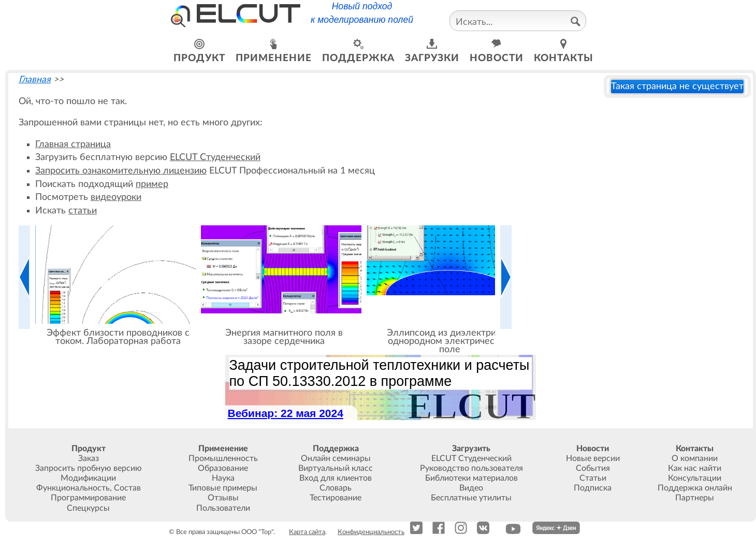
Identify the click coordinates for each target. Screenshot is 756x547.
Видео (471, 488)
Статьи (593, 478)
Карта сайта (307, 532)
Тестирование (336, 498)
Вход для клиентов (336, 478)
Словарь (336, 488)
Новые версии (593, 458)
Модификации (88, 478)
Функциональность (73, 488)
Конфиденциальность (371, 532)
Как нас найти (695, 468)
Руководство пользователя (471, 468)
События (593, 468)
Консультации (695, 478)
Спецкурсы (88, 508)
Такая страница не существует (677, 86)
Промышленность (223, 458)
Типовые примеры (223, 488)
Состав (127, 488)
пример (152, 184)
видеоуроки (116, 197)
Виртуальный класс (336, 468)
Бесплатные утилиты (471, 498)
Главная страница (73, 144)
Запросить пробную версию (89, 468)
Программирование (88, 498)
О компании (695, 458)
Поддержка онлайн (695, 488)
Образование (223, 468)
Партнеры (695, 498)
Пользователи (223, 508)
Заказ (89, 458)
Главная (35, 80)
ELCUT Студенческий (215, 157)
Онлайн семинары (336, 458)
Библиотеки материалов (471, 478)
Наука (223, 478)
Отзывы (223, 498)
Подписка (593, 488)
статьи (83, 211)
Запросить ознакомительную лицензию (121, 171)
